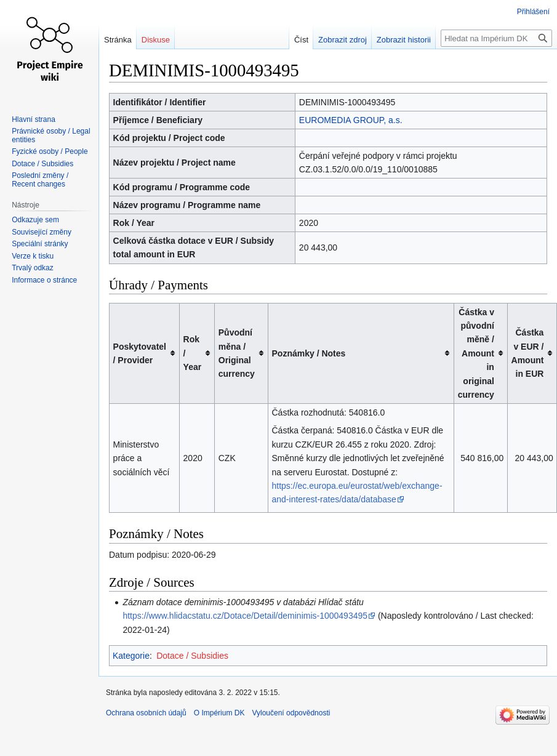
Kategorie (131, 656)
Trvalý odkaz (33, 268)
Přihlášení (533, 12)
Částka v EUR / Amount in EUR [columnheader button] (528, 353)
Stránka (118, 40)
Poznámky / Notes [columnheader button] (309, 353)
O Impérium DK (219, 713)
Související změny (42, 232)
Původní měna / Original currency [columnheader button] (237, 353)
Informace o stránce (44, 280)
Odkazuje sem (35, 220)
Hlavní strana (34, 119)
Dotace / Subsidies (192, 656)
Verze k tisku (33, 256)
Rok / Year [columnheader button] (193, 353)
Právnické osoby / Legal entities (51, 135)
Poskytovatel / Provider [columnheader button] (140, 353)
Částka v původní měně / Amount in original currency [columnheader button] (476, 353)
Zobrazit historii (404, 40)
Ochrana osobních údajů (146, 713)
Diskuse (156, 40)
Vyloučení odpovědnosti (291, 713)
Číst (301, 40)
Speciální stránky (40, 244)
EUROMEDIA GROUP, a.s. (351, 120)
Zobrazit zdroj (343, 40)
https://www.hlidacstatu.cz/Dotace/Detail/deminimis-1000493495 (245, 616)
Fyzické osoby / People (50, 151)
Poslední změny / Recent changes (40, 180)
